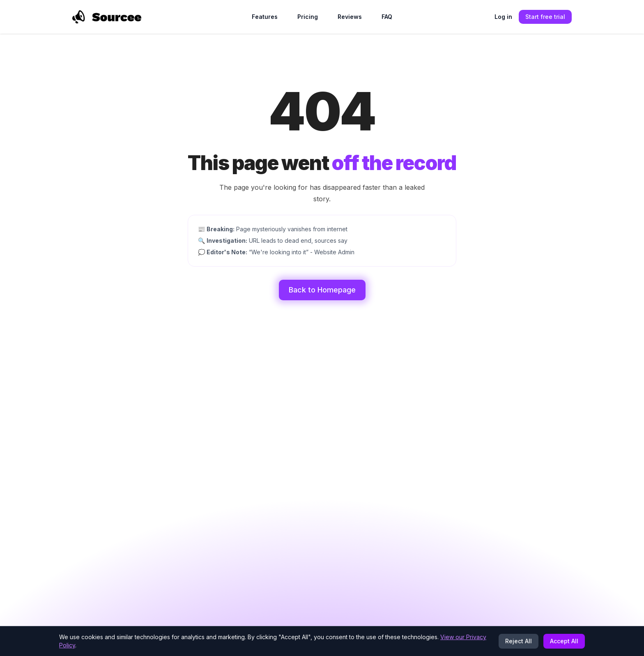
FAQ (387, 17)
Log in (503, 17)
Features (265, 17)
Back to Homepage (322, 290)
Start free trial (545, 17)
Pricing (308, 17)
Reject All (519, 641)
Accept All (564, 641)
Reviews (350, 17)
